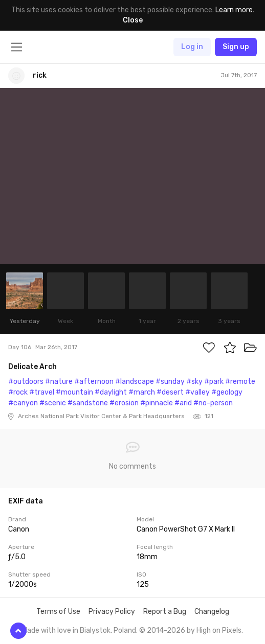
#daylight (111, 392)
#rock (18, 392)
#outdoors (26, 382)
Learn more (234, 10)
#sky (194, 382)
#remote (240, 382)
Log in (192, 47)
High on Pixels (219, 630)
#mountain (74, 392)
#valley (197, 392)
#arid (183, 403)
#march (142, 392)
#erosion (124, 403)
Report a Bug (165, 612)
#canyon (23, 403)
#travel (42, 392)
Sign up (236, 47)
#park (214, 382)
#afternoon (94, 382)
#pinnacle (157, 403)
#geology (227, 392)
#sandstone (88, 403)
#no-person (213, 403)
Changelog (212, 612)
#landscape (135, 382)
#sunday (170, 382)
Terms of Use (58, 612)
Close (133, 20)
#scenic (53, 403)
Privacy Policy (112, 612)
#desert (170, 392)
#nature (59, 382)
